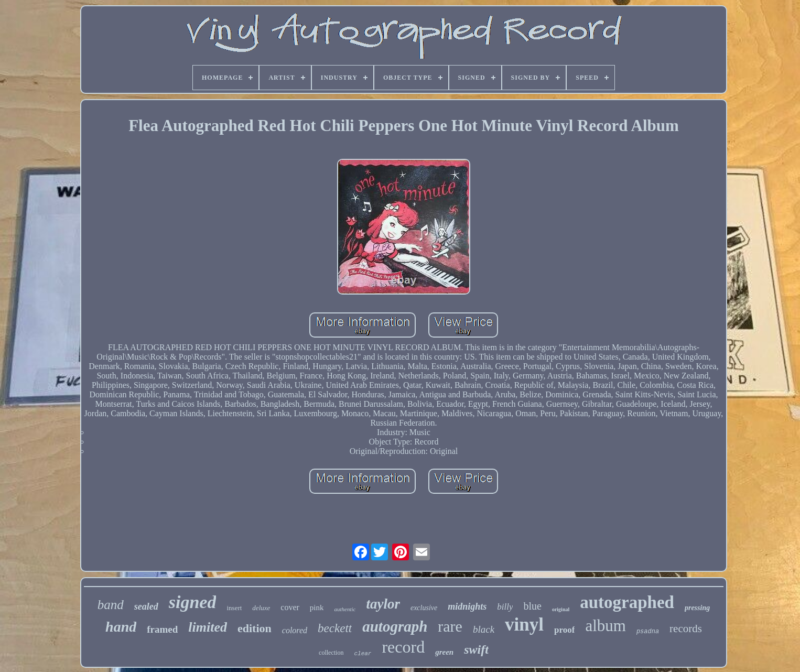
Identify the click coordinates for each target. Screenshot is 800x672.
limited (208, 627)
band (111, 605)
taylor (383, 604)
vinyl (524, 625)
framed (162, 629)
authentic (345, 609)
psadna (648, 632)
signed (193, 602)
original (561, 609)
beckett (335, 628)
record (403, 647)
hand (121, 627)
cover (290, 607)
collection (331, 653)
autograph (395, 626)
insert (234, 608)
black (484, 629)
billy (505, 607)
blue (532, 606)
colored (295, 630)
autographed (627, 602)
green (444, 652)
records (686, 628)
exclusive (424, 608)
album (606, 626)
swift (476, 649)
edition (255, 628)
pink (317, 608)
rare (450, 626)
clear (363, 654)
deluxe (261, 608)
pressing (697, 608)
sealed (146, 606)
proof (564, 630)
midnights (467, 606)
